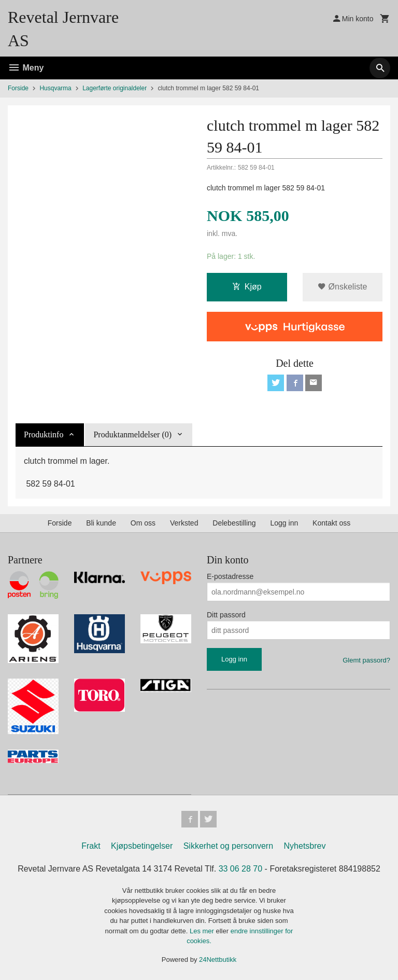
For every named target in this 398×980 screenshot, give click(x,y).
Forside (18, 88)
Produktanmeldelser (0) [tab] (132, 434)
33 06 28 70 (241, 869)
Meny (26, 68)
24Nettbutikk (218, 960)
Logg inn (284, 523)
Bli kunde (101, 523)
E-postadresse (230, 576)
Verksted (184, 523)
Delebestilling (234, 523)
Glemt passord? (366, 660)
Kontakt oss (331, 523)
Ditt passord (226, 615)
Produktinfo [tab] (44, 434)
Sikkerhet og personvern (228, 846)
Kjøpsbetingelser (142, 846)
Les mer (203, 931)
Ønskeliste (342, 287)
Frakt (91, 846)
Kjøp (247, 287)
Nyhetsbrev (305, 846)
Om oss (143, 523)
